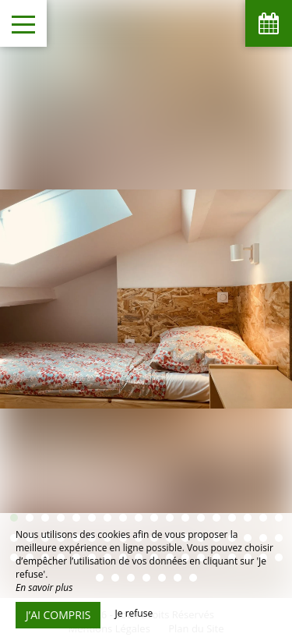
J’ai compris (58, 615)
